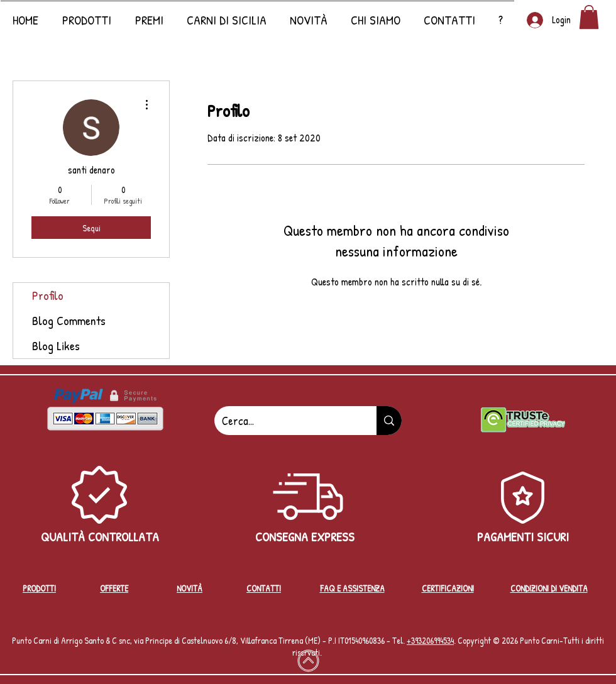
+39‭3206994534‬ (430, 640)
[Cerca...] (286, 421)
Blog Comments (69, 320)
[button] (308, 14)
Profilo (48, 295)
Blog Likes (56, 345)
